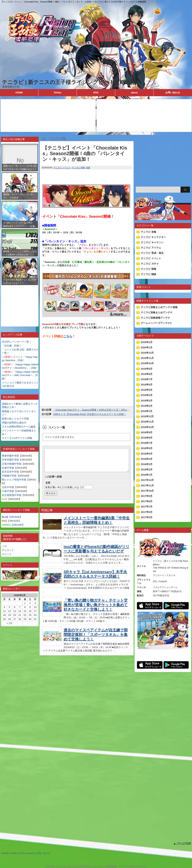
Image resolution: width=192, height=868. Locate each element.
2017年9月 (147, 496)
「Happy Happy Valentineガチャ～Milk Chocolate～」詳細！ (20, 375)
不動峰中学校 (9, 476)
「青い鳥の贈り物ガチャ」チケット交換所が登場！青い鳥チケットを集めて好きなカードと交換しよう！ (96, 609)
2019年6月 (147, 385)
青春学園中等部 (10, 456)
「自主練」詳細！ (12, 346)
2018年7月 (147, 443)
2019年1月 (147, 411)
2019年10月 (147, 363)
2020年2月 (147, 342)
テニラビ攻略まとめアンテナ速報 (159, 307)
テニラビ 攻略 (149, 232)
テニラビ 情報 (78, 168)
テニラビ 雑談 (149, 274)
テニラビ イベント (62, 168)
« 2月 (10, 623)
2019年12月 (147, 353)
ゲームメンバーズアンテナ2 (156, 323)
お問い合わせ (173, 93)
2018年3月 (147, 464)
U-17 (5, 499)
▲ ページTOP (182, 843)
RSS (96, 93)
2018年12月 (147, 416)
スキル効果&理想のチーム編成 (19, 427)
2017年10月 (147, 491)
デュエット (8, 550)
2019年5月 (147, 390)
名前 (48, 487)
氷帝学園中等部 (10, 460)
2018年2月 (147, 469)
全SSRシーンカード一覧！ (17, 342)
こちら (68, 336)
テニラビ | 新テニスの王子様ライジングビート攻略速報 (69, 82)
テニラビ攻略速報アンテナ (155, 318)
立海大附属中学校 (12, 464)
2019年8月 (147, 374)
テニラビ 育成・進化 (152, 253)
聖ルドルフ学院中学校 (14, 480)
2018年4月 (147, 459)
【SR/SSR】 (12, 517)
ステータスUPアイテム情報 (17, 438)
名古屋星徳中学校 (12, 495)
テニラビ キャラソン (152, 242)
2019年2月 (147, 406)
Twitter (58, 93)
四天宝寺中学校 (10, 472)
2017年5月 (147, 517)
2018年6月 (147, 448)
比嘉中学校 (8, 468)
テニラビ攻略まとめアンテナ (157, 312)
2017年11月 (147, 485)
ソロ (4, 546)
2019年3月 (147, 401)
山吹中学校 (8, 487)
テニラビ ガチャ (150, 264)
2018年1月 (147, 475)
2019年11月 (147, 358)
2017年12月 (147, 480)
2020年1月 (147, 347)
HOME (19, 93)
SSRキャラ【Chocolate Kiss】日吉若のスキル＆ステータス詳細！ (90, 414)
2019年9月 (147, 369)
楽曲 (88, 168)
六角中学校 (8, 491)
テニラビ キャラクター (153, 237)
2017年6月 (147, 512)
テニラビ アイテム (151, 248)
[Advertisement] (20, 303)
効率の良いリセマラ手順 (15, 419)
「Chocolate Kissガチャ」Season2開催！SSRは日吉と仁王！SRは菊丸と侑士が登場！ (101, 410)
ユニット (7, 554)
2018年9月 (147, 432)
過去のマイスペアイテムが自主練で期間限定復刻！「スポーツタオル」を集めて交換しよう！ (96, 639)
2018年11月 (147, 422)
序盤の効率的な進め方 (14, 423)
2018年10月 (147, 427)
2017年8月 (147, 501)
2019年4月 (147, 395)
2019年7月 (147, 379)
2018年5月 (147, 454)
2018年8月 (147, 438)
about (134, 93)
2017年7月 (147, 507)
